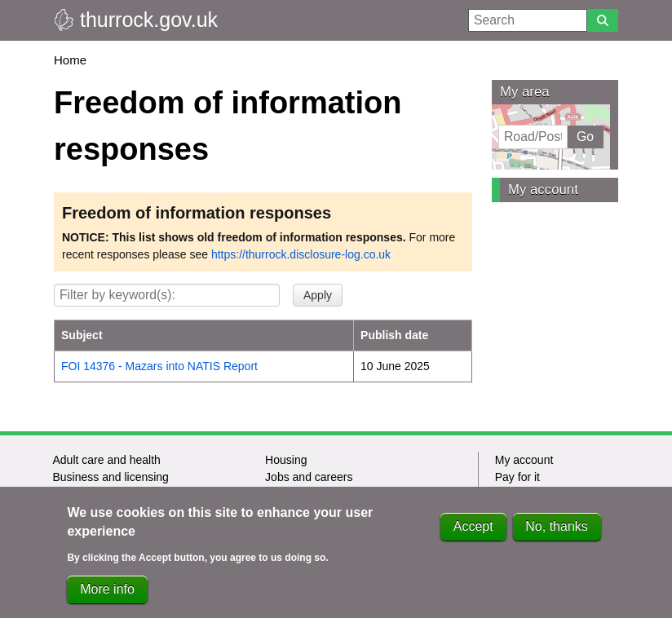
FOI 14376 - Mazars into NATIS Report (159, 366)
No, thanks (556, 537)
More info (107, 599)
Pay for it (517, 477)
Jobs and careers (309, 477)
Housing (286, 460)
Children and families (106, 494)
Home (70, 60)
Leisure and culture (314, 494)
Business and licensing (110, 477)
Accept (473, 537)
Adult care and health (106, 460)
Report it (517, 494)
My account (543, 190)
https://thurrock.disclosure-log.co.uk (301, 254)
